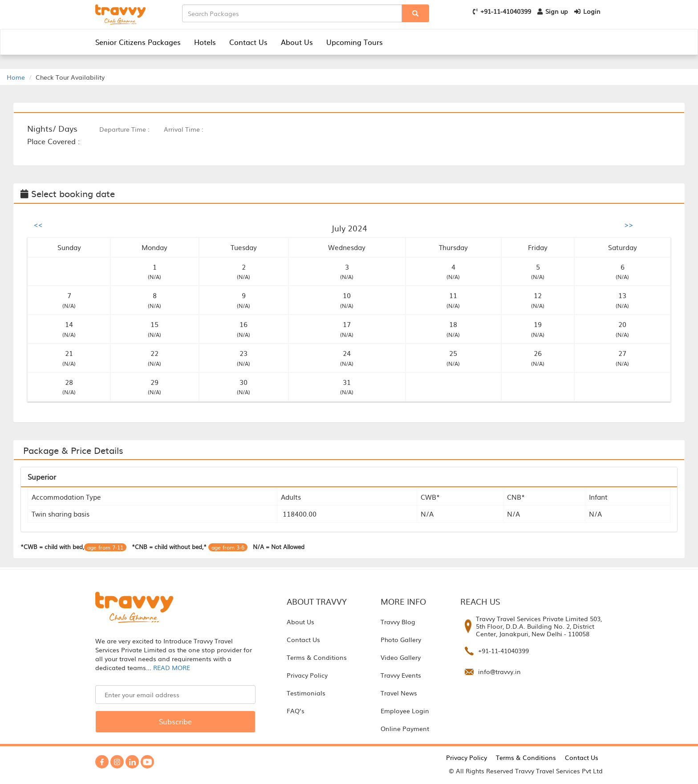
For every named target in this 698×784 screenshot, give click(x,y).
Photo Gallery (401, 639)
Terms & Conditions (317, 657)
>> (629, 224)
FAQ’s (296, 711)
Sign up (553, 11)
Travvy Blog (398, 622)
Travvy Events (401, 675)
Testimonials (306, 693)
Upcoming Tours (355, 42)
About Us (297, 42)
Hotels (205, 42)
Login (587, 11)
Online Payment (405, 728)
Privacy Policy (307, 675)
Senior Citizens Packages (138, 42)
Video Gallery (401, 657)
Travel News (399, 693)
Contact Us (248, 42)
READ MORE (172, 667)
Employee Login (405, 711)
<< (38, 224)
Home (16, 77)
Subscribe (175, 721)
